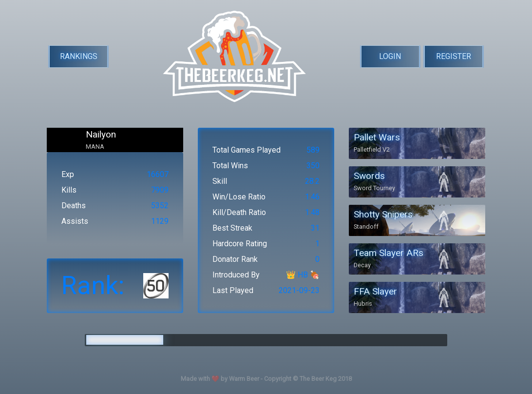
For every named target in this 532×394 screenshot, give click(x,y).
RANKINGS (79, 56)
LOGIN (390, 56)
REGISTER (454, 56)
